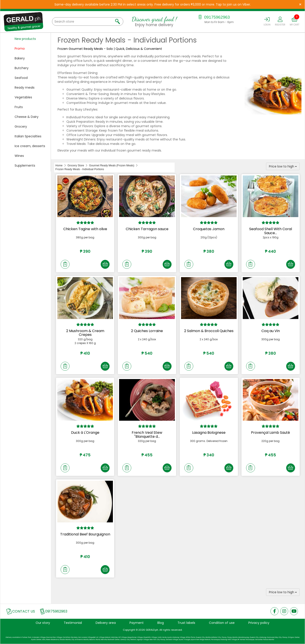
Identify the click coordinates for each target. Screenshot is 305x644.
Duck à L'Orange (85, 433)
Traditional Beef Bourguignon (85, 534)
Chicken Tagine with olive (85, 229)
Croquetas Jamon (209, 229)
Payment (137, 623)
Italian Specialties (28, 136)
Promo (20, 49)
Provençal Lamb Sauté (270, 433)
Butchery (22, 68)
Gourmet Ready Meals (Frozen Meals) (112, 165)
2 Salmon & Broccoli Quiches (209, 331)
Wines (19, 156)
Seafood (21, 78)
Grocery (21, 126)
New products (25, 39)
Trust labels (186, 623)
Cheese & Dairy (27, 117)
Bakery (20, 58)
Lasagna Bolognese (209, 433)
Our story (43, 623)
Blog (161, 623)
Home (59, 165)
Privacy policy (259, 623)
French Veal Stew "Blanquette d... (147, 435)
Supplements (25, 165)
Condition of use (222, 623)
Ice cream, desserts (30, 146)
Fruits (19, 107)
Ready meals (25, 88)
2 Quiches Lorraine (147, 331)
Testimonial (73, 623)
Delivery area (106, 623)
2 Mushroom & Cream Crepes (85, 333)
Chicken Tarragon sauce (147, 229)
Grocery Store (76, 165)
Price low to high (283, 166)
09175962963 (214, 17)
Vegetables (23, 97)
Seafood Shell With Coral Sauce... (271, 231)
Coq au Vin (271, 331)
